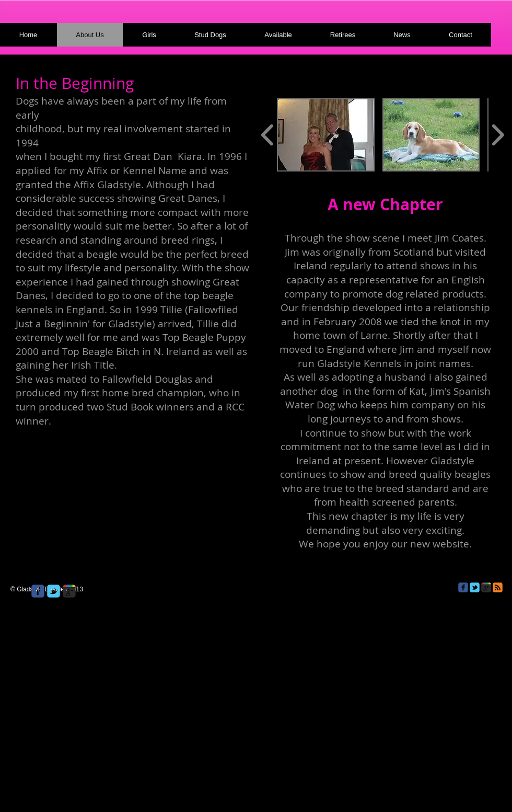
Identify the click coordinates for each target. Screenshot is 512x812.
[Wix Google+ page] (69, 591)
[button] (326, 135)
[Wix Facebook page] (38, 591)
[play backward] (268, 135)
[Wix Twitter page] (54, 591)
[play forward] (498, 135)
